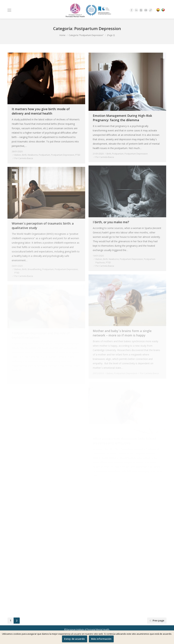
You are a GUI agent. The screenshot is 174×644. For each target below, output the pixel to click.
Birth (24, 155)
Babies (18, 155)
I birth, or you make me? (111, 222)
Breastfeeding (34, 269)
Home (62, 35)
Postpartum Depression (63, 155)
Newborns (33, 155)
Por (24, 158)
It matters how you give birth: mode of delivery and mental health (41, 111)
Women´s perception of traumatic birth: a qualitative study (43, 226)
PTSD (78, 155)
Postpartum (44, 155)
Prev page (158, 620)
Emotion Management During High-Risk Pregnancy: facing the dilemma (122, 118)
